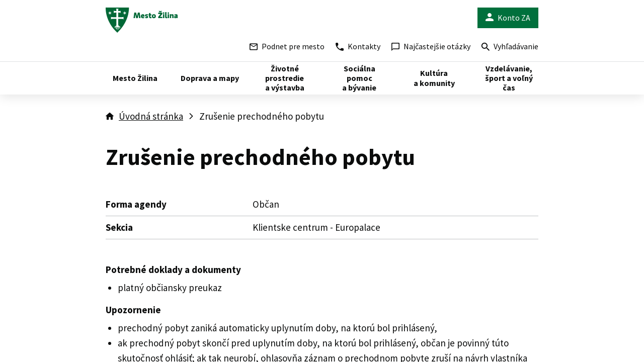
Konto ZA (508, 18)
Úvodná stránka (151, 116)
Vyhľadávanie (510, 48)
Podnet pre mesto (287, 46)
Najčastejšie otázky (431, 46)
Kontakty (358, 46)
